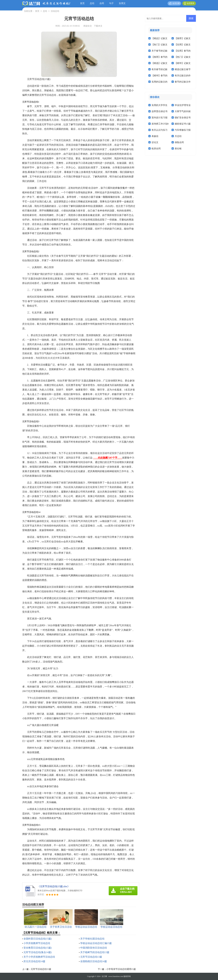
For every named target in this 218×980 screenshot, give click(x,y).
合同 (102, 3)
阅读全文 (88, 26)
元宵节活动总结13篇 (91, 957)
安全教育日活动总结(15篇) (38, 948)
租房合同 (156, 149)
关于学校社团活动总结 (92, 939)
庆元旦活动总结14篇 (34, 961)
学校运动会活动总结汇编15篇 (96, 943)
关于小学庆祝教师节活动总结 (39, 957)
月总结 (178, 136)
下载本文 (98, 26)
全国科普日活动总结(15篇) (38, 939)
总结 (92, 3)
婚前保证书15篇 (183, 124)
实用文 (122, 3)
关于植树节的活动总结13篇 (95, 952)
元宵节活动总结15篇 (41, 969)
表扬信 (155, 136)
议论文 (155, 142)
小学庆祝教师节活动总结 (37, 943)
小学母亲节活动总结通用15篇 (121, 969)
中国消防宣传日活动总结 (94, 948)
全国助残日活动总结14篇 (94, 961)
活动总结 (55, 11)
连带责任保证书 (159, 111)
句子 (111, 3)
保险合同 (179, 142)
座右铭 (178, 149)
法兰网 (104, 976)
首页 (82, 3)
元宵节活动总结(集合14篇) (38, 952)
